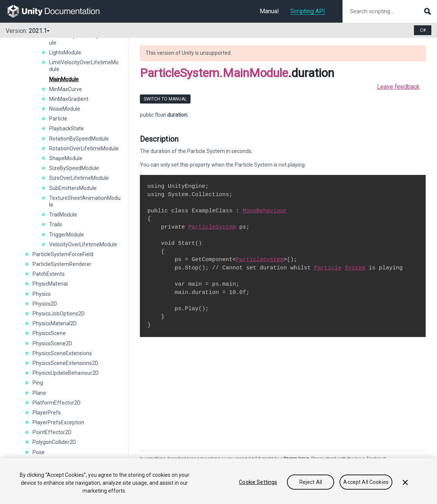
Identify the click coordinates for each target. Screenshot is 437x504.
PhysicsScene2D (52, 343)
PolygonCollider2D (54, 442)
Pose (39, 452)
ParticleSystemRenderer (62, 264)
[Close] (405, 482)
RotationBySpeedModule (79, 139)
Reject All (311, 482)
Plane (39, 393)
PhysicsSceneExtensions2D (65, 363)
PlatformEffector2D (57, 403)
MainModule (64, 79)
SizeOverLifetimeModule (79, 178)
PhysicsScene (49, 333)
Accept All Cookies (366, 482)
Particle (58, 119)
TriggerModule (67, 235)
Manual (269, 11)
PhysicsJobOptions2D (59, 314)
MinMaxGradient (69, 99)
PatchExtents (49, 274)
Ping (38, 383)
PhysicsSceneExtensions (62, 353)
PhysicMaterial (50, 284)
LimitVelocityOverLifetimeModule (84, 66)
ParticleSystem (212, 227)
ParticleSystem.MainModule (214, 73)
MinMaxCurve (66, 89)
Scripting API (308, 11)
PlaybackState (67, 128)
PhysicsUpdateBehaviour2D (66, 373)
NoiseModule (65, 109)
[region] (218, 481)
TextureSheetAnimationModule (85, 201)
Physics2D (45, 304)
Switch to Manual (165, 99)
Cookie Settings (258, 482)
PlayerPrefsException (58, 422)
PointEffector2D (52, 432)
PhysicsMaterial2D (55, 323)
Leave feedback (398, 87)
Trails (56, 224)
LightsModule (65, 53)
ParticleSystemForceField (63, 254)
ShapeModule (66, 158)
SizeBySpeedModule (74, 168)
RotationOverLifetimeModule (84, 148)
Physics (42, 294)
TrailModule (63, 215)
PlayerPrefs (47, 413)
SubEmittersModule (73, 188)
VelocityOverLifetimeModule (83, 244)
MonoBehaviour (265, 211)
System (355, 268)
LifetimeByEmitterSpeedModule (84, 39)
